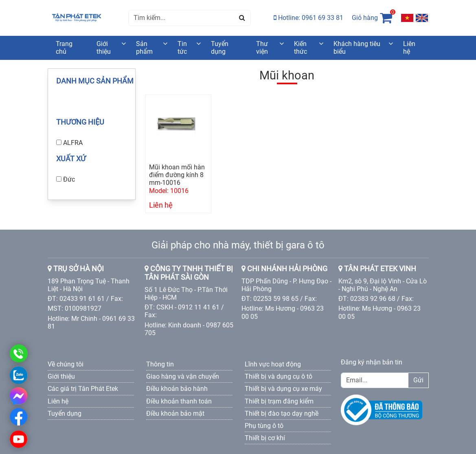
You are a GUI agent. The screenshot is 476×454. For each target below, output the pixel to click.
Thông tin (160, 364)
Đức (69, 179)
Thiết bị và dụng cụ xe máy (283, 389)
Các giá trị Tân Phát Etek (83, 389)
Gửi (418, 380)
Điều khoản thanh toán (179, 401)
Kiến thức (301, 48)
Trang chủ (64, 48)
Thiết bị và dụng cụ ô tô (279, 376)
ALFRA (73, 143)
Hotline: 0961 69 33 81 (308, 18)
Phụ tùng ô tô (264, 426)
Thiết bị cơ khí (265, 438)
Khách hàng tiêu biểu (357, 48)
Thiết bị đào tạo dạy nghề (282, 413)
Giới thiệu (104, 48)
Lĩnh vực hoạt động (273, 364)
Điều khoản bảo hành (177, 389)
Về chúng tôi (66, 364)
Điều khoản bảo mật (175, 413)
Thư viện (262, 48)
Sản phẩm (144, 48)
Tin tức (182, 48)
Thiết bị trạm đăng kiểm (279, 401)
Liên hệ (409, 48)
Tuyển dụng (220, 48)
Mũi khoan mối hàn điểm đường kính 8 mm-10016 (177, 175)
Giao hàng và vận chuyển (183, 376)
